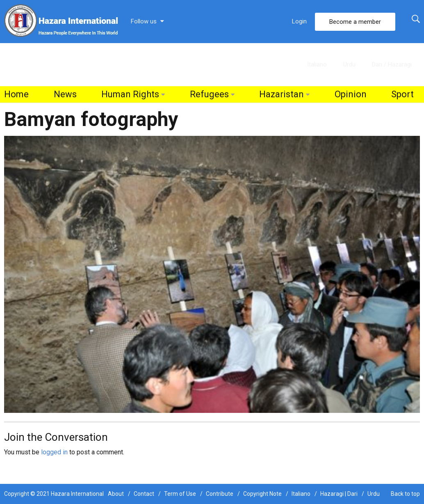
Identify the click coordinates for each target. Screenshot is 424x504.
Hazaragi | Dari (339, 494)
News (65, 94)
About (116, 494)
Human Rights (130, 94)
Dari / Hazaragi (392, 64)
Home (16, 94)
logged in (54, 452)
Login (299, 21)
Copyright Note (262, 494)
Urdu (349, 64)
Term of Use (180, 494)
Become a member (355, 22)
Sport (402, 94)
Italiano (317, 64)
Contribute (220, 494)
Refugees (209, 94)
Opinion (351, 94)
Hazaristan (282, 94)
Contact (144, 494)
